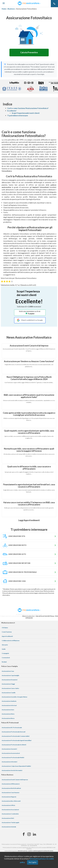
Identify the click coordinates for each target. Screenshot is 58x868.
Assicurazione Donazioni (10, 680)
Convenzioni (6, 658)
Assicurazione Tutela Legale (10, 822)
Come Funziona (7, 632)
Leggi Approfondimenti (29, 520)
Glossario (5, 645)
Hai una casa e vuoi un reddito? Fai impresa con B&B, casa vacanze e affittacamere (29, 504)
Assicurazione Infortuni (9, 705)
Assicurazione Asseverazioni (11, 753)
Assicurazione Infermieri (9, 762)
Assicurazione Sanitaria (9, 701)
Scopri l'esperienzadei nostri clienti (26, 113)
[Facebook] (24, 834)
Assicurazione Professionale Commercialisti (16, 736)
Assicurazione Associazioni (10, 810)
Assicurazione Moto (8, 714)
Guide (4, 649)
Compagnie (5, 653)
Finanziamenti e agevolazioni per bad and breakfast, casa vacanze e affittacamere (29, 486)
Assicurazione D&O (8, 818)
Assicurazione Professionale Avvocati (14, 732)
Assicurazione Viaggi (8, 684)
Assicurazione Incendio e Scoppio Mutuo (15, 697)
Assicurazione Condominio (10, 814)
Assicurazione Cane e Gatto (10, 688)
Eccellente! (12, 111)
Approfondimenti (7, 636)
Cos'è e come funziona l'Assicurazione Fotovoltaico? (28, 108)
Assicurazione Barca (8, 718)
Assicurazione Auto (8, 710)
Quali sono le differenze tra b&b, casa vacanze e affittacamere (29, 468)
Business (11, 9)
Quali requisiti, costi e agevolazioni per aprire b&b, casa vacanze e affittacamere (29, 432)
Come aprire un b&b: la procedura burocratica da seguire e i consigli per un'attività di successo (29, 414)
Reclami (4, 662)
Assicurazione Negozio (9, 797)
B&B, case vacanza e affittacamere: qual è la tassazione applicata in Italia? (29, 396)
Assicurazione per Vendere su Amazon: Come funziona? (29, 361)
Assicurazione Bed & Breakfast (11, 788)
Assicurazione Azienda (9, 827)
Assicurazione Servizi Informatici (12, 770)
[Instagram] (29, 834)
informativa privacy (23, 851)
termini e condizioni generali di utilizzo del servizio (41, 851)
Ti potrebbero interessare (18, 116)
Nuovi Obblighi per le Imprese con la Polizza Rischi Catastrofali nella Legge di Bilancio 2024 (29, 378)
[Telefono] (54, 4)
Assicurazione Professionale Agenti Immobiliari (17, 740)
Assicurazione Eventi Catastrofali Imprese (29, 346)
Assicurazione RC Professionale (12, 728)
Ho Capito (33, 862)
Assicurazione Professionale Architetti (14, 745)
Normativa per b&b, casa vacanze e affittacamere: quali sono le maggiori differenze (29, 450)
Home (4, 9)
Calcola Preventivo (29, 52)
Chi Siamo (5, 628)
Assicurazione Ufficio (8, 805)
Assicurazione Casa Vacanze (11, 793)
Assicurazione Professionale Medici (13, 757)
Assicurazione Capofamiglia (10, 675)
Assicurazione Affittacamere (11, 784)
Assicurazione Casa (8, 671)
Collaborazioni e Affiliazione (11, 641)
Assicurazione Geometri (9, 749)
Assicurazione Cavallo (9, 693)
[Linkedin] (34, 834)
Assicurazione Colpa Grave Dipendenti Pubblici (16, 766)
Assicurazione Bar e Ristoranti (11, 801)
